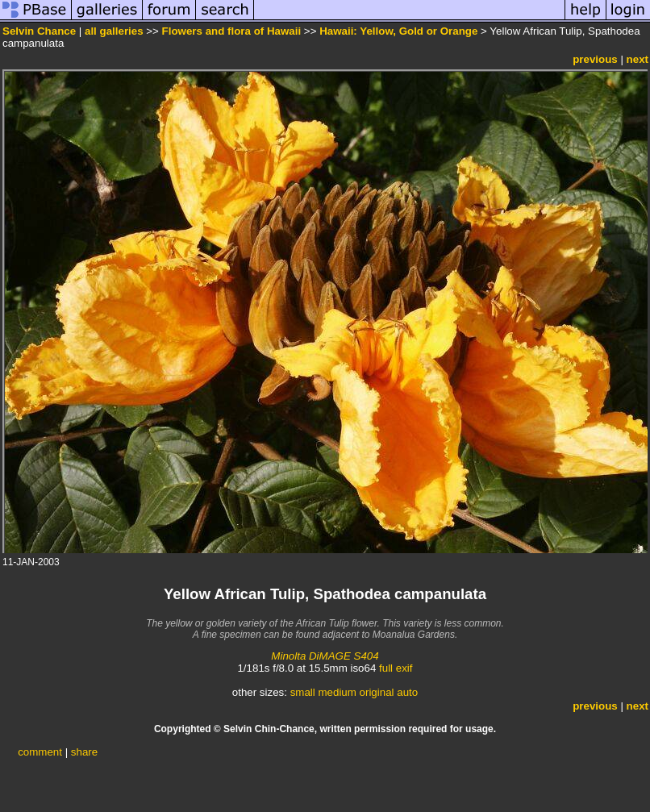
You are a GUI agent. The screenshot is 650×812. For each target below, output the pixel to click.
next (637, 59)
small (303, 692)
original (377, 692)
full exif (396, 668)
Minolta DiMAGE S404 (325, 656)
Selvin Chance (39, 31)
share (84, 752)
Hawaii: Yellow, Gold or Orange (398, 31)
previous (595, 59)
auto (407, 692)
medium (337, 692)
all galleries (114, 31)
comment (40, 752)
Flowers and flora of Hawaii (232, 31)
